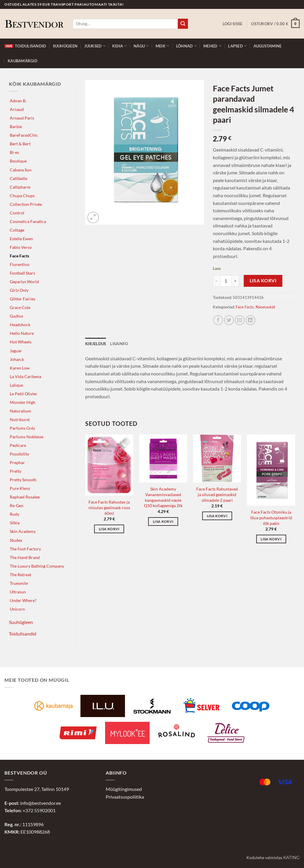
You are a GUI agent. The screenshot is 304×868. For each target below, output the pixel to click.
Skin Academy (23, 531)
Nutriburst (20, 419)
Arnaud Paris (22, 118)
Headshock (20, 325)
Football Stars (22, 273)
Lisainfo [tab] (119, 344)
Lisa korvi (263, 281)
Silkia (15, 523)
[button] (233, 24)
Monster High (23, 402)
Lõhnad (186, 46)
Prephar (17, 462)
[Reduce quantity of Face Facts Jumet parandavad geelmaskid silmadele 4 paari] (216, 281)
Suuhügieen (65, 46)
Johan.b (17, 359)
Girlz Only (19, 290)
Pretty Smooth (23, 480)
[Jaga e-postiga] (240, 320)
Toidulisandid (25, 46)
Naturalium (20, 411)
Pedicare (18, 445)
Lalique (16, 385)
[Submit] (183, 24)
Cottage (17, 230)
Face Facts (19, 256)
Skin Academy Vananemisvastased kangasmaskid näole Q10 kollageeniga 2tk (163, 497)
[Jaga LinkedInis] (250, 320)
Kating (291, 858)
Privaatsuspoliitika (125, 797)
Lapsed (237, 46)
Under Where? (23, 600)
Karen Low (20, 368)
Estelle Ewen (21, 239)
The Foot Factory (25, 549)
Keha (119, 46)
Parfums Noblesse (27, 437)
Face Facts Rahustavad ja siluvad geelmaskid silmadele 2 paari (217, 494)
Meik (162, 46)
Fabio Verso (21, 247)
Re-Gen (17, 505)
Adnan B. (18, 101)
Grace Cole (20, 307)
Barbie (16, 126)
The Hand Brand (25, 557)
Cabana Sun (21, 170)
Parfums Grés (22, 428)
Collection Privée (26, 204)
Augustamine (268, 46)
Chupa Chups (22, 196)
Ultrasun (18, 592)
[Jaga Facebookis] (218, 320)
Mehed (212, 46)
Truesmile (19, 583)
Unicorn (17, 609)
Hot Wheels (21, 342)
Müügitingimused (124, 789)
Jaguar (16, 351)
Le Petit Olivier (24, 394)
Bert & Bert (20, 144)
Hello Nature (22, 333)
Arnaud (17, 109)
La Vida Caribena (26, 376)
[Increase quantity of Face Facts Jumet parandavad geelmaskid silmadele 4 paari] (235, 281)
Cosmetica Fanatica (28, 221)
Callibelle (19, 178)
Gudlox (16, 316)
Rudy (15, 514)
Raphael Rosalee (25, 497)
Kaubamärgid (23, 61)
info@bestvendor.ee (41, 803)
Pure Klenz (20, 488)
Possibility (19, 454)
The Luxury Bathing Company (37, 566)
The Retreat (20, 575)
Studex (16, 540)
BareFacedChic (24, 135)
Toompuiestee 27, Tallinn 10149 (37, 789)
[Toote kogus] (226, 281)
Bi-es (14, 152)
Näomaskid (265, 307)
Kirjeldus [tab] (96, 344)
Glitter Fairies (23, 299)
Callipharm (20, 187)
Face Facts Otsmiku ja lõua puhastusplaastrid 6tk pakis (271, 517)
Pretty (16, 471)
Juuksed (95, 46)
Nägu (141, 46)
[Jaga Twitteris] (229, 320)
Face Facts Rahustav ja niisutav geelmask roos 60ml (109, 507)
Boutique (18, 161)
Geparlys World (24, 282)
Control (17, 213)
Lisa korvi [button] (109, 529)
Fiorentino (20, 264)
